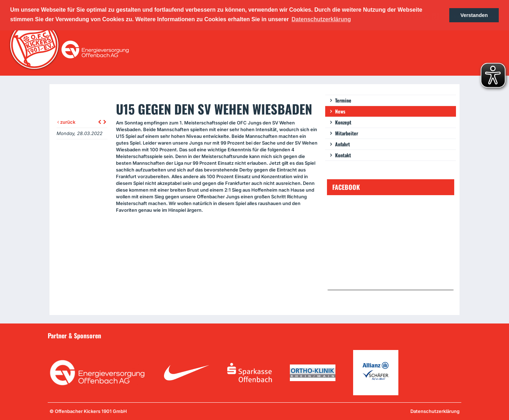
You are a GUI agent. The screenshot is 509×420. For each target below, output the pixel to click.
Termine (343, 100)
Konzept (343, 122)
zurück (66, 122)
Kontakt (343, 155)
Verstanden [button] (474, 15)
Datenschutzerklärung (435, 411)
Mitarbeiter (347, 133)
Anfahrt (343, 144)
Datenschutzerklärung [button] (321, 19)
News (340, 111)
